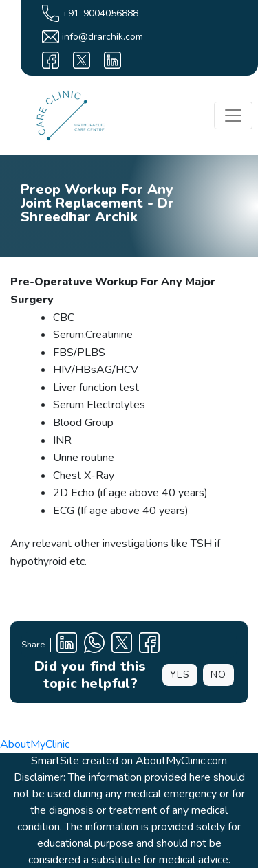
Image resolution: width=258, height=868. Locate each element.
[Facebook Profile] (149, 645)
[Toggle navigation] (233, 115)
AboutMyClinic (35, 744)
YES (180, 675)
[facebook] (51, 60)
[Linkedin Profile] (67, 645)
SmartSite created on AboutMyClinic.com (129, 761)
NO (218, 675)
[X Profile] (122, 645)
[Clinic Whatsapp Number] (94, 645)
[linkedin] (112, 60)
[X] (82, 60)
